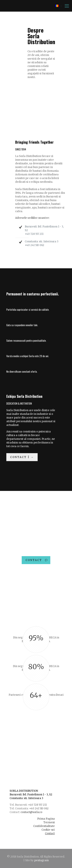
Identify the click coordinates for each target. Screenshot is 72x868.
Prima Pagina (46, 819)
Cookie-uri (48, 830)
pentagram (41, 860)
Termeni (49, 822)
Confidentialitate (44, 826)
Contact (50, 833)
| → (11, 760)
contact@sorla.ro (31, 812)
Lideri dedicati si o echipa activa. (34, 746)
